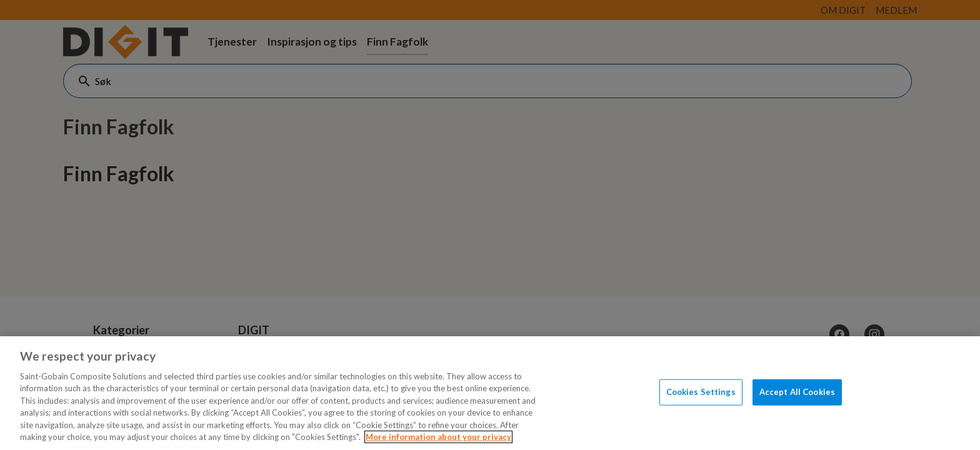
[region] (490, 393)
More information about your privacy (438, 437)
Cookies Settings (701, 392)
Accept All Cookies (797, 392)
